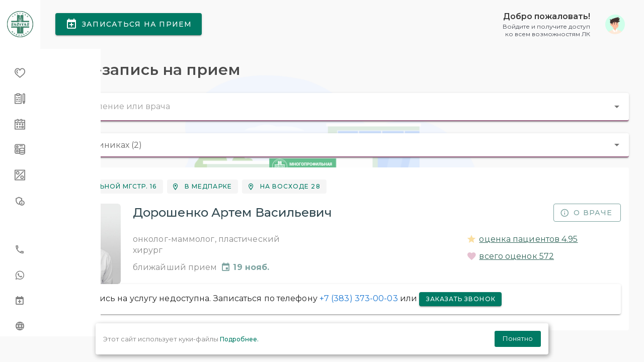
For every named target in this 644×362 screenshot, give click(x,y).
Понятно (518, 338)
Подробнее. (239, 339)
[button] (564, 30)
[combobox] (342, 119)
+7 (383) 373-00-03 (382, 310)
